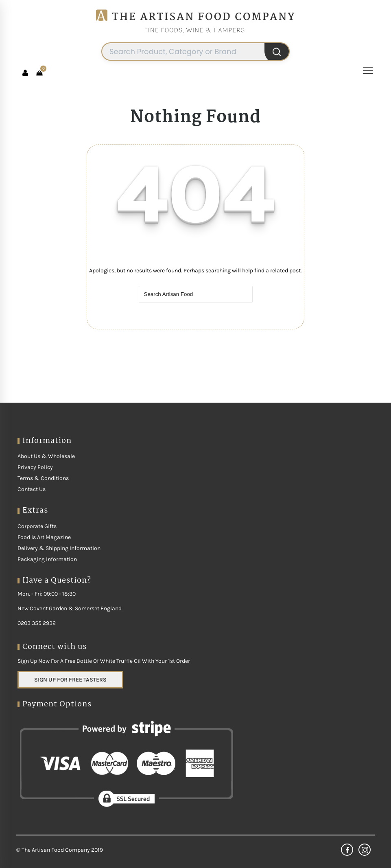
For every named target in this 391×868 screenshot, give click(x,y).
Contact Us (32, 489)
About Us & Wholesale (46, 456)
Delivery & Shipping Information (59, 548)
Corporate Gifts (37, 526)
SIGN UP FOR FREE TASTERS (70, 680)
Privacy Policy (35, 467)
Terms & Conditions (43, 478)
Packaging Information (47, 559)
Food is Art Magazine (44, 537)
